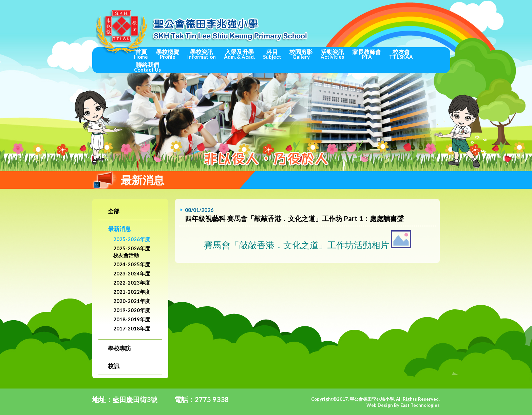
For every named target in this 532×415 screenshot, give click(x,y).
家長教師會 (367, 54)
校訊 (114, 366)
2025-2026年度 (132, 239)
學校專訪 (119, 348)
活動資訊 (332, 54)
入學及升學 (239, 54)
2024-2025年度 (132, 264)
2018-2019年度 (132, 319)
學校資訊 (202, 54)
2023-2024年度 (132, 273)
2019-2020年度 (132, 310)
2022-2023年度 (132, 283)
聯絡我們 (147, 67)
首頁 (141, 54)
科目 (272, 54)
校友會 (401, 54)
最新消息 (119, 229)
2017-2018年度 (132, 328)
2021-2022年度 (132, 292)
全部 (114, 211)
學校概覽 (168, 54)
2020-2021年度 (132, 301)
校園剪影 (301, 54)
